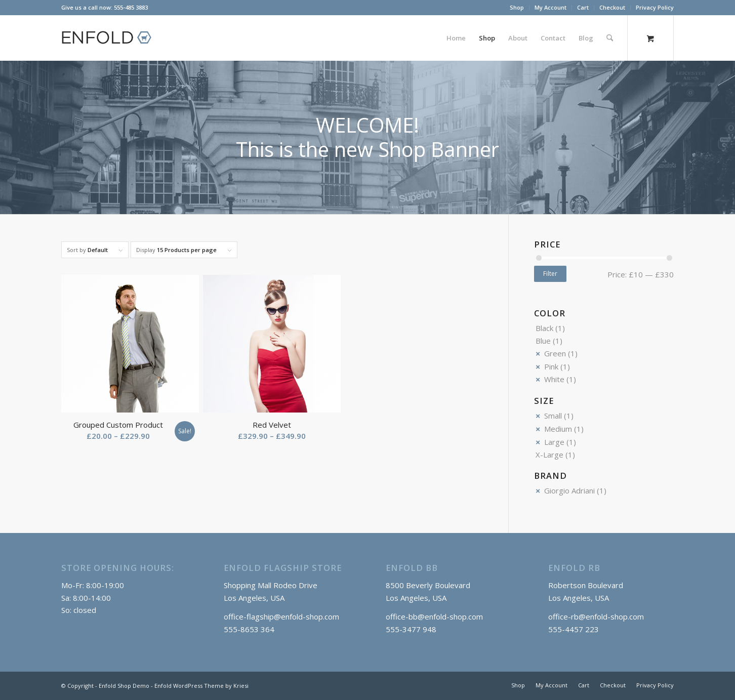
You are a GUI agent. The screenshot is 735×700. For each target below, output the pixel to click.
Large (554, 442)
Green (555, 353)
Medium (558, 429)
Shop (517, 7)
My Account (550, 7)
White (554, 379)
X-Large (549, 455)
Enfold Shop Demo (124, 686)
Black (544, 328)
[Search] (610, 38)
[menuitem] (517, 8)
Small (553, 416)
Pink (551, 366)
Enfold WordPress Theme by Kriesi (201, 686)
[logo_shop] (111, 38)
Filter (550, 274)
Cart (583, 7)
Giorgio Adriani (569, 490)
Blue (543, 341)
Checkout (612, 7)
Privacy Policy (655, 7)
